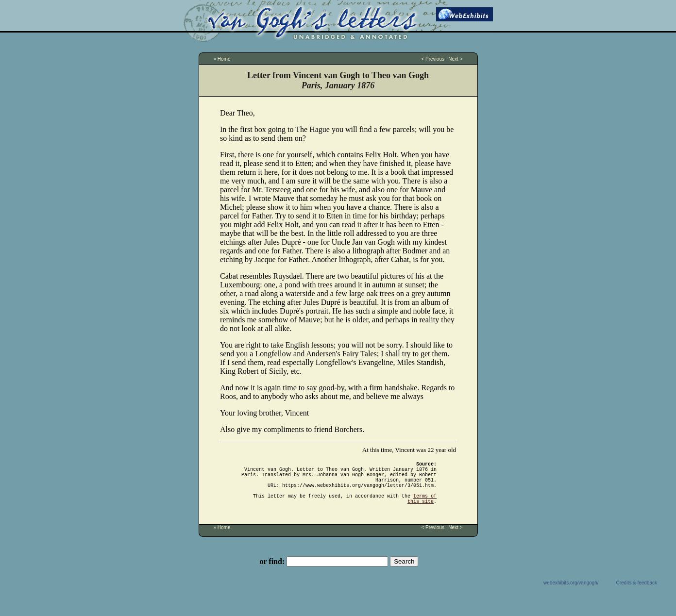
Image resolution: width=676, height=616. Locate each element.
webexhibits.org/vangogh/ (571, 594)
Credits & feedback (637, 594)
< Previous (433, 59)
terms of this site (422, 509)
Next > (455, 59)
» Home (222, 59)
